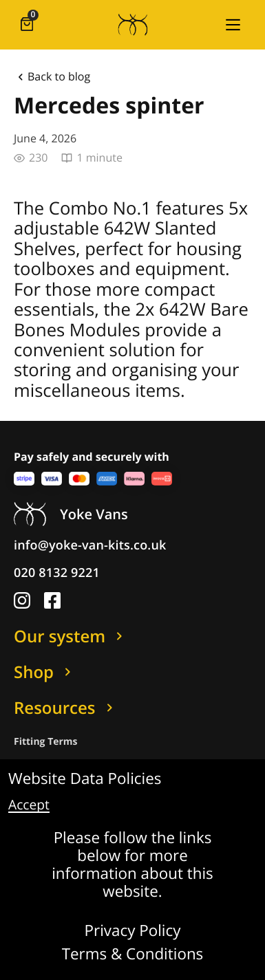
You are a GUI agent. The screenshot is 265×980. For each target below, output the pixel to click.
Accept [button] (29, 805)
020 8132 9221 (57, 573)
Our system (71, 636)
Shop (45, 672)
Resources (66, 708)
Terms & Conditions (133, 955)
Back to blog (52, 77)
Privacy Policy (133, 931)
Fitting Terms (46, 742)
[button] (233, 25)
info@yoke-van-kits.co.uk (90, 545)
